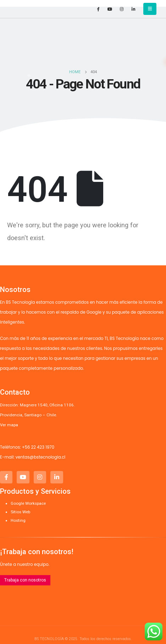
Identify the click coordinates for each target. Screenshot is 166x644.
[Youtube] (110, 9)
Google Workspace (28, 503)
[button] (150, 9)
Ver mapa (9, 425)
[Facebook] (98, 9)
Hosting (18, 520)
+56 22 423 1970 (38, 447)
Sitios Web (20, 512)
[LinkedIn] (133, 9)
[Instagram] (122, 9)
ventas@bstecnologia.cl (40, 457)
